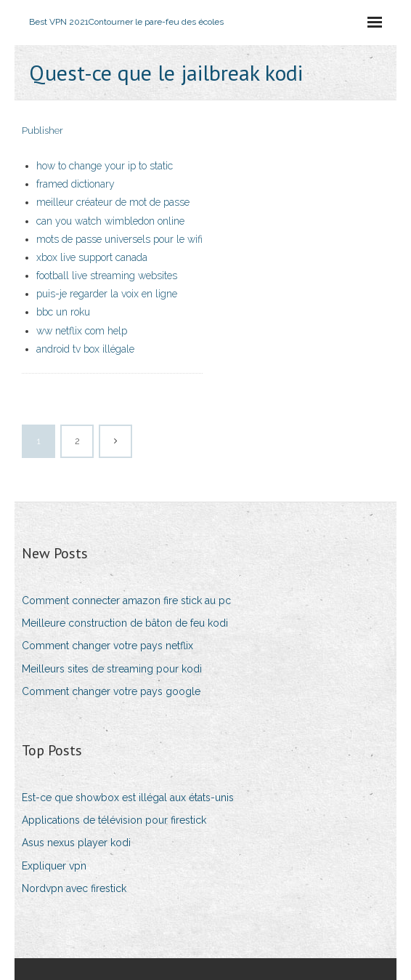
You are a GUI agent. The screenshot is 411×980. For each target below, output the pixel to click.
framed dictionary (76, 184)
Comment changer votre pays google (111, 691)
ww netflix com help (82, 331)
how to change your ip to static (105, 166)
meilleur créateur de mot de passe (113, 202)
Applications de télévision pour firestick (114, 820)
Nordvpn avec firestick (74, 888)
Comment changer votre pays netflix (107, 646)
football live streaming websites (107, 276)
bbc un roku (63, 312)
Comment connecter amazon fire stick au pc (126, 601)
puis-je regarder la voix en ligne (107, 294)
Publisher (42, 130)
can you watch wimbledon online (110, 221)
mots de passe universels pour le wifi (119, 239)
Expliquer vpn (54, 866)
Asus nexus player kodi (76, 843)
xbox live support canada (92, 257)
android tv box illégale (85, 349)
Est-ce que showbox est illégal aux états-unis (128, 798)
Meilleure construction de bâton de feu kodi (125, 623)
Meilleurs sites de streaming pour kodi (112, 669)
